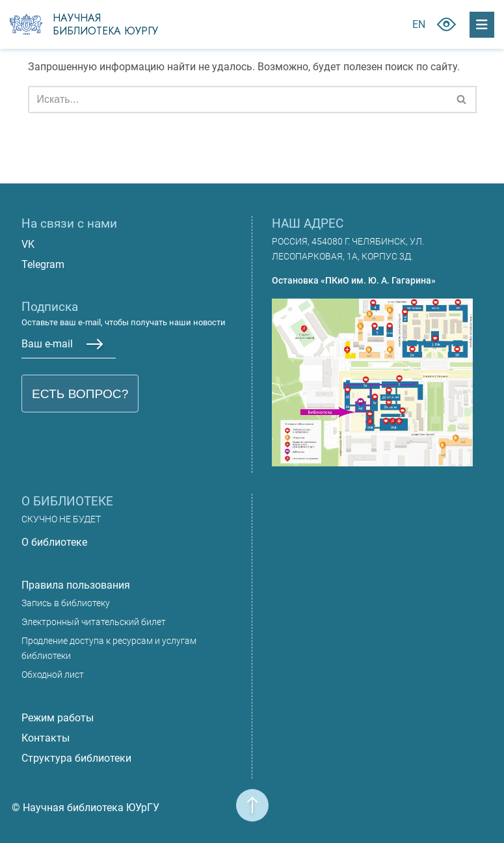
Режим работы (58, 718)
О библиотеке (54, 542)
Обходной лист (53, 675)
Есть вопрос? (80, 394)
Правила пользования (76, 585)
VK (28, 244)
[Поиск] (238, 100)
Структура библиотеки (76, 758)
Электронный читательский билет (94, 622)
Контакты (46, 738)
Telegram (43, 264)
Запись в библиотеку (66, 603)
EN (419, 24)
